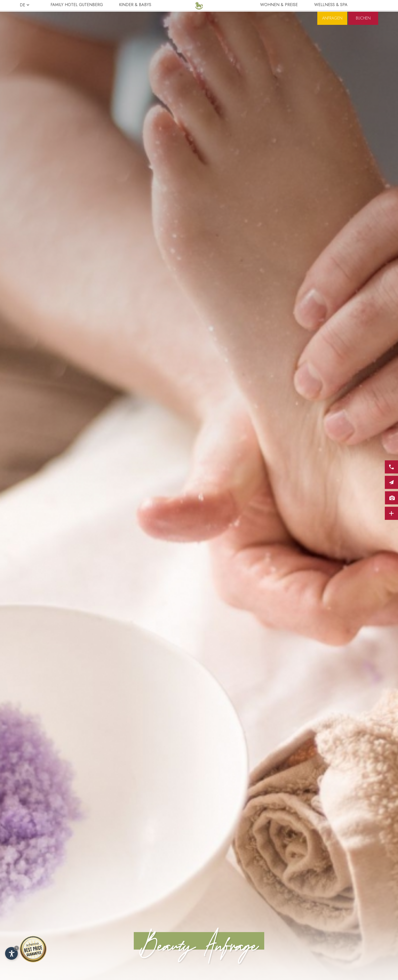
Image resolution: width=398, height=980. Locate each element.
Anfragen (332, 29)
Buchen (363, 29)
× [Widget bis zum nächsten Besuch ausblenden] (16, 948)
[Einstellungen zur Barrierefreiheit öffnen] (11, 953)
